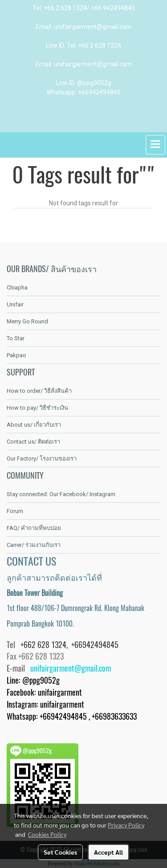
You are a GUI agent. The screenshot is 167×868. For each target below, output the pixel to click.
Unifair (15, 304)
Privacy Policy (126, 825)
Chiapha (17, 287)
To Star (16, 338)
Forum (15, 511)
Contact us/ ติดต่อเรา (33, 442)
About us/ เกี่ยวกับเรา (34, 425)
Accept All (108, 852)
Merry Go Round (27, 321)
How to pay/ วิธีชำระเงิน (37, 408)
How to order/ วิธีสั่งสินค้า (39, 391)
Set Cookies (60, 852)
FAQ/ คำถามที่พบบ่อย (34, 528)
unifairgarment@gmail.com (71, 668)
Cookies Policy (47, 834)
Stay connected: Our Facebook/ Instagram (61, 494)
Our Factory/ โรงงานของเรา (42, 458)
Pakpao (16, 355)
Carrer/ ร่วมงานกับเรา (34, 545)
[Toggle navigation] (155, 145)
